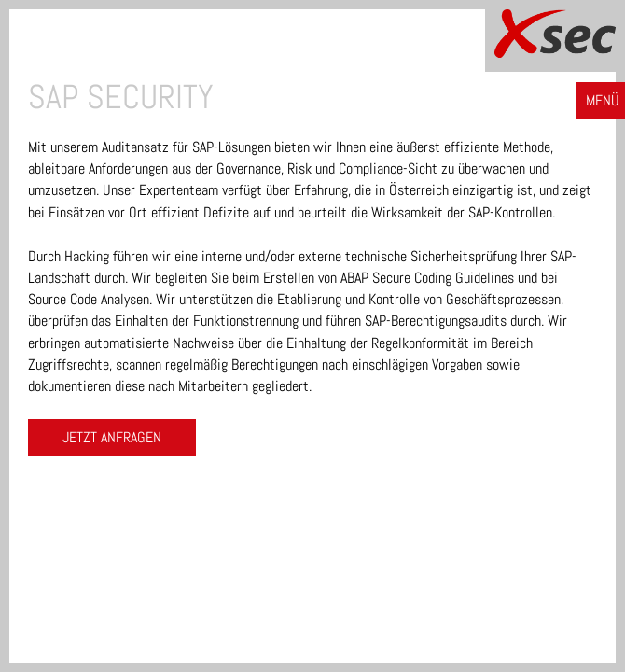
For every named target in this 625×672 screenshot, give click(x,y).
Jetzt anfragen (112, 437)
